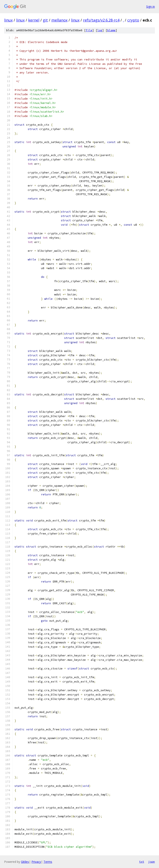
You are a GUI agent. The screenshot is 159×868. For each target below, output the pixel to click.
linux (8, 20)
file (89, 30)
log (100, 30)
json (152, 862)
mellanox (59, 20)
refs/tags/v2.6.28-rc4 (101, 20)
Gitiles (25, 862)
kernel (34, 20)
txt (142, 862)
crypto (133, 20)
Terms (48, 862)
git (45, 20)
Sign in (151, 7)
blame (111, 30)
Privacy (36, 862)
